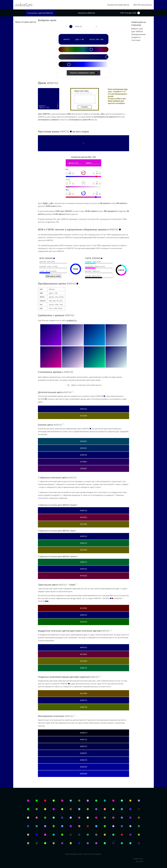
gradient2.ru (72, 320)
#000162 (83, 409)
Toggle (68, 385)
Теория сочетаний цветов (118, 5)
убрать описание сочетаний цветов (86, 385)
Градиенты (136, 37)
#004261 (83, 441)
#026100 (83, 622)
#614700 (83, 693)
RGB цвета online (53, 276)
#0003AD (83, 774)
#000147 (83, 746)
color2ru (24, 5)
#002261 (83, 448)
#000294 (83, 767)
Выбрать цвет (137, 29)
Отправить (85, 107)
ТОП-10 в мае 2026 (130, 13)
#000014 (83, 733)
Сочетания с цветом (40, 13)
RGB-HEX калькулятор (143, 5)
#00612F (84, 543)
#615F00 (84, 416)
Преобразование (138, 34)
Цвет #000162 (137, 32)
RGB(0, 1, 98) (48, 203)
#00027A (84, 760)
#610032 (83, 517)
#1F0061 (84, 462)
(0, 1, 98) (100, 114)
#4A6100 (84, 707)
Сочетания (136, 40)
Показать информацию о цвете (83, 73)
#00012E (83, 740)
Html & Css (86, 13)
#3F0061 (84, 469)
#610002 (83, 608)
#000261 (83, 753)
